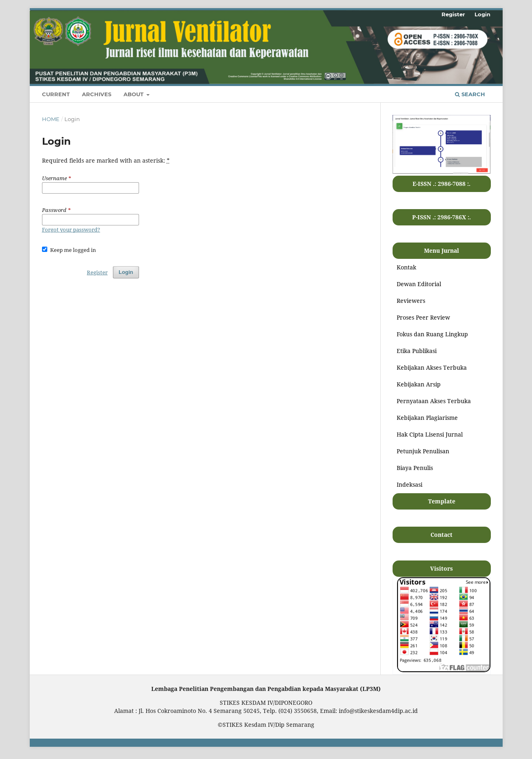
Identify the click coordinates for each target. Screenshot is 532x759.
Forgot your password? (71, 229)
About (134, 94)
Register (453, 14)
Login (482, 14)
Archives (97, 94)
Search (470, 94)
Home (51, 119)
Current (56, 94)
